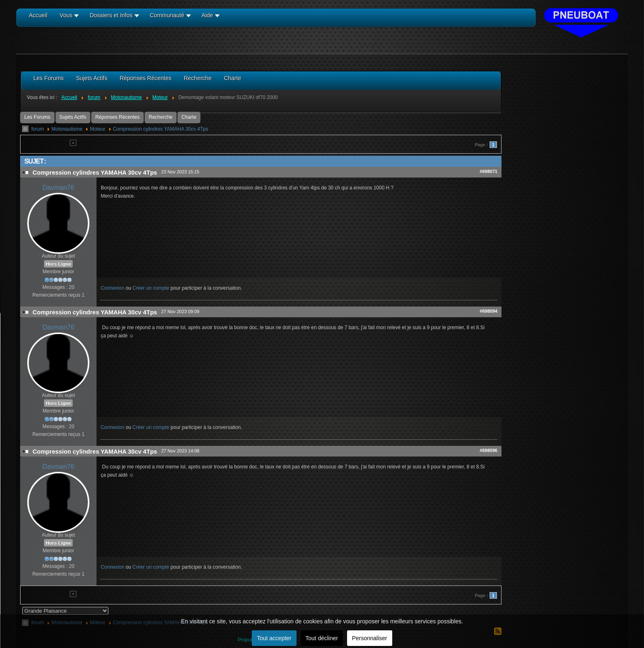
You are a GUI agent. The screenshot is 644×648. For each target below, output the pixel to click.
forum (38, 129)
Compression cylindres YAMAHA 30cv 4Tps (161, 129)
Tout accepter (274, 638)
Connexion (112, 288)
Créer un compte (151, 288)
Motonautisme (67, 129)
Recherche (161, 117)
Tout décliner (322, 638)
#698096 (489, 450)
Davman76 (59, 188)
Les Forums (37, 117)
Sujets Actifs (73, 117)
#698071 (489, 171)
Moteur (98, 129)
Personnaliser (370, 638)
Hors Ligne (58, 264)
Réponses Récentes (117, 117)
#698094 (489, 311)
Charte (189, 117)
